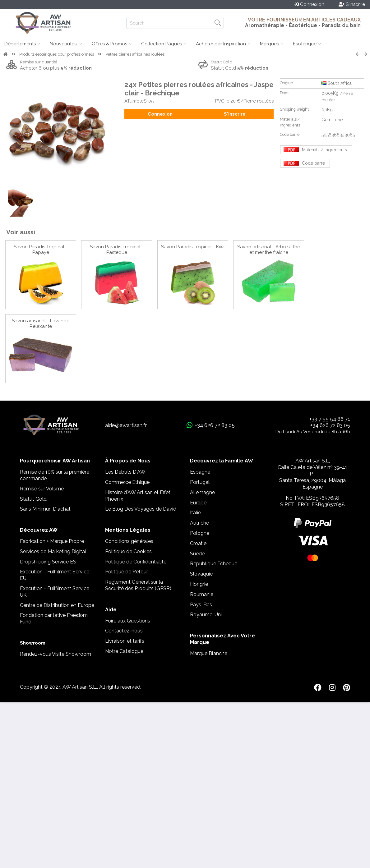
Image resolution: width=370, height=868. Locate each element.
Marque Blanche (209, 653)
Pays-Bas (201, 605)
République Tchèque (214, 564)
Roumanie (202, 594)
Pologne (200, 533)
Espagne (200, 472)
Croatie (198, 543)
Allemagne (202, 492)
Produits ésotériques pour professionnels (57, 54)
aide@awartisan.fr (126, 425)
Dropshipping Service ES (48, 562)
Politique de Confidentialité (136, 562)
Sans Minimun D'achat (45, 509)
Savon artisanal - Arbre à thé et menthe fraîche (269, 250)
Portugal (200, 482)
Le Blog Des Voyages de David (141, 509)
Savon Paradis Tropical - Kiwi (193, 247)
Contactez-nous (124, 631)
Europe (198, 503)
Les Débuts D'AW (125, 472)
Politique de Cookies (128, 551)
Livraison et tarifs (125, 641)
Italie (195, 513)
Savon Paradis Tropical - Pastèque (117, 250)
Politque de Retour (127, 572)
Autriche (199, 523)
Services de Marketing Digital (53, 551)
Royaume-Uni (206, 615)
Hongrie (199, 584)
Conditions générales (129, 541)
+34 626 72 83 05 (330, 425)
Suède (197, 554)
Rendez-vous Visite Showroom (55, 654)
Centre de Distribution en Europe (57, 605)
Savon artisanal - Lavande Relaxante (41, 324)
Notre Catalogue (124, 651)
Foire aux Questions (128, 621)
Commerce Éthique (127, 482)
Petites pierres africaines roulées (135, 54)
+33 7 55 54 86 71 (330, 419)
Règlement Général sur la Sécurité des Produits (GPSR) (138, 585)
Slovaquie (201, 574)
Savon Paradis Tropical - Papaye (41, 250)
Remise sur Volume (42, 489)
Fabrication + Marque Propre (52, 541)
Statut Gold (33, 499)
